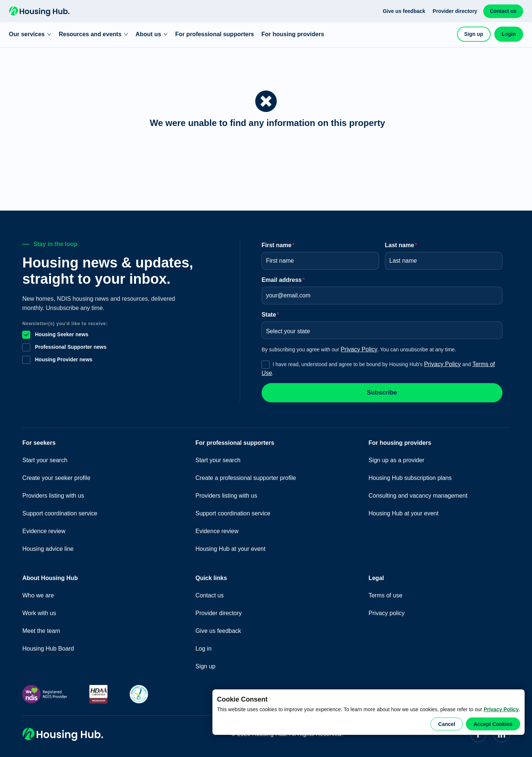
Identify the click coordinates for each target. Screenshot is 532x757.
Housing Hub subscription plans (410, 478)
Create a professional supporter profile (246, 478)
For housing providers (293, 34)
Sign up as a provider (396, 460)
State (270, 315)
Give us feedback (404, 11)
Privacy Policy (501, 709)
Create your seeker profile (56, 478)
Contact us (503, 11)
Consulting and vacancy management (418, 496)
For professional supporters (214, 34)
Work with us (39, 613)
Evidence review (44, 531)
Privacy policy (386, 613)
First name (278, 245)
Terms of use (385, 595)
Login (509, 34)
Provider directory (455, 11)
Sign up (474, 34)
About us (152, 34)
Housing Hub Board (48, 649)
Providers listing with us (53, 496)
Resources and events (93, 34)
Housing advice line (48, 549)
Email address (283, 280)
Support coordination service (60, 513)
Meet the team (41, 631)
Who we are (38, 595)
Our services (30, 34)
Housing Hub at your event (230, 549)
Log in (204, 649)
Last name (401, 245)
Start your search (45, 460)
